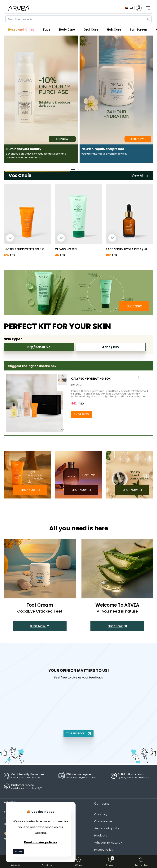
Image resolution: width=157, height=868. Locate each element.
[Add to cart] (10, 238)
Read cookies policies (41, 842)
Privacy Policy (104, 850)
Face (47, 30)
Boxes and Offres (21, 30)
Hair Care (114, 30)
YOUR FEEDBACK (78, 733)
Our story (101, 814)
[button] (73, 169)
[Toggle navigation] (147, 6)
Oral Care (91, 30)
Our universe (103, 821)
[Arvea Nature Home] (19, 8)
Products (101, 835)
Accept (18, 852)
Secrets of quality (107, 828)
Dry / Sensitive (39, 347)
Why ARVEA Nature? (108, 842)
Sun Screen (138, 30)
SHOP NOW (134, 306)
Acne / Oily (111, 347)
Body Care (67, 30)
